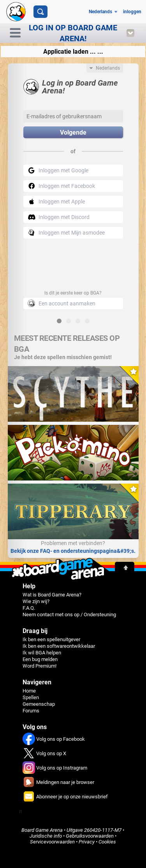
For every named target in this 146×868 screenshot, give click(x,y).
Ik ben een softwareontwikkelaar (59, 646)
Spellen (31, 697)
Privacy (87, 842)
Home (29, 691)
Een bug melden (40, 659)
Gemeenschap (39, 704)
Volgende (73, 132)
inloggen (132, 12)
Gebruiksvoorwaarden (90, 836)
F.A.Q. (29, 608)
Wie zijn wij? (36, 601)
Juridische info (46, 836)
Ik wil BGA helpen (42, 653)
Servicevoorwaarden (52, 842)
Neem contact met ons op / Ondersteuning (69, 615)
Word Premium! (40, 666)
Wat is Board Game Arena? (52, 595)
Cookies (107, 842)
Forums (31, 711)
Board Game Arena (42, 830)
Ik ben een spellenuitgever (51, 639)
